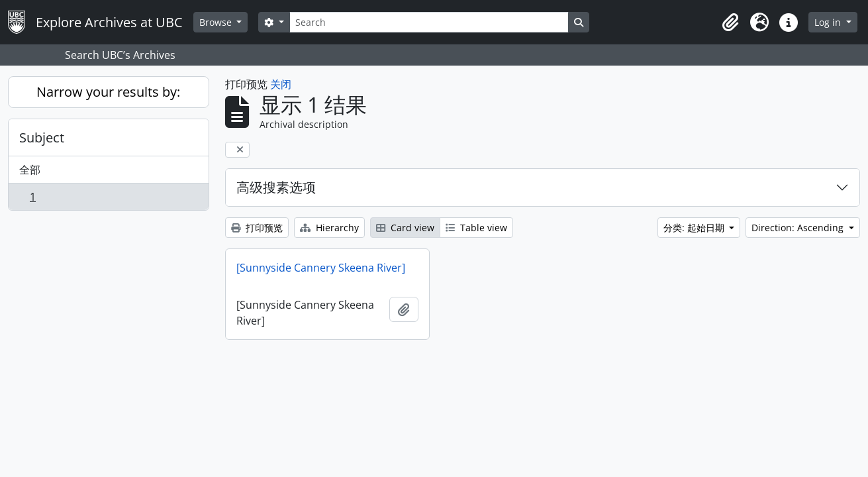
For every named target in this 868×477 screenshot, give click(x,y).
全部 (30, 170)
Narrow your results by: (108, 92)
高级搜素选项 (276, 187)
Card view (405, 228)
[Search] (429, 22)
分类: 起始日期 (695, 228)
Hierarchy (329, 228)
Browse (217, 22)
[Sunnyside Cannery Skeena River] (321, 268)
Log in (829, 22)
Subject (42, 137)
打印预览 (257, 228)
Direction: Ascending (799, 228)
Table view (476, 228)
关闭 (281, 84)
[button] (730, 23)
